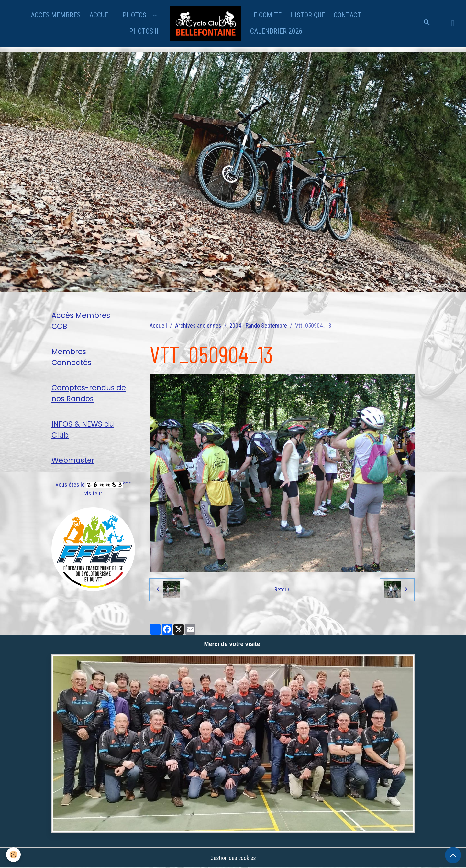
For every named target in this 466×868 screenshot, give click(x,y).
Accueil (158, 325)
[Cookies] (14, 855)
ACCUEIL (101, 15)
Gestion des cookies (233, 858)
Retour (282, 589)
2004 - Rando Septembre (258, 325)
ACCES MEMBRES (56, 15)
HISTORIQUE (308, 15)
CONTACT (347, 15)
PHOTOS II (144, 31)
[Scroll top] (453, 855)
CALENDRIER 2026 (276, 31)
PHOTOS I (137, 15)
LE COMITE (266, 15)
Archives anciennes (198, 325)
